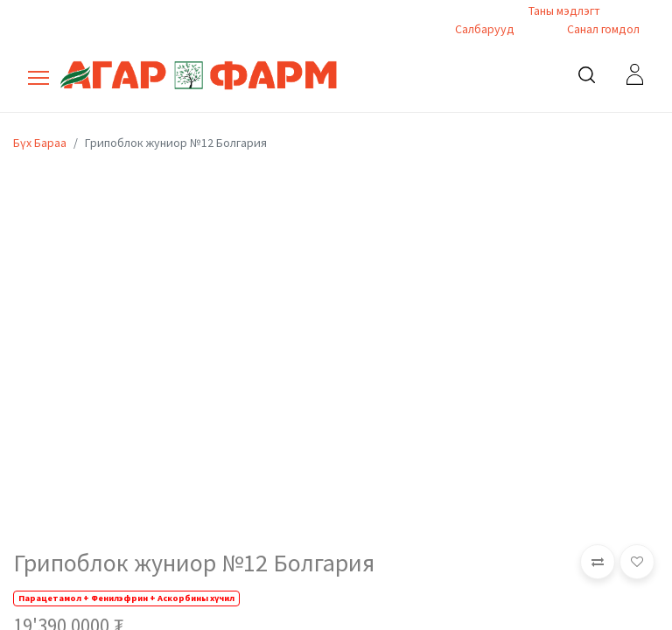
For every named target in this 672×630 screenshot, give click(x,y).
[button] (598, 562)
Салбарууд (485, 29)
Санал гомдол (602, 29)
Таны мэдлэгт (564, 10)
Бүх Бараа (40, 143)
